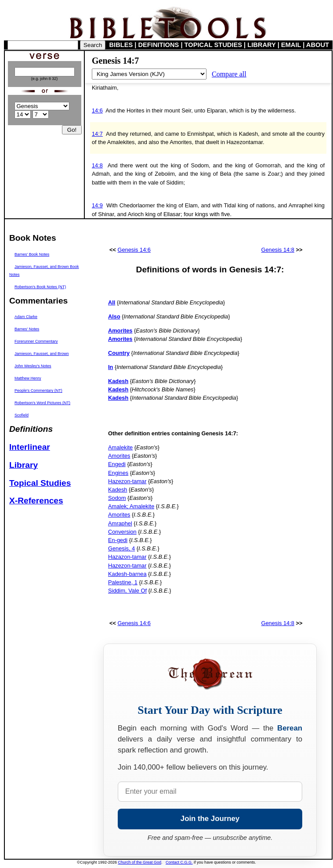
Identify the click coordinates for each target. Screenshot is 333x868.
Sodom (117, 498)
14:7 (97, 134)
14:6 (97, 110)
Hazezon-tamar (127, 481)
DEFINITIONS (159, 45)
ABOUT (318, 45)
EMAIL (291, 45)
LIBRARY (261, 45)
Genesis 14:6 (134, 250)
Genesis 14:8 (278, 250)
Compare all (229, 74)
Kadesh (118, 490)
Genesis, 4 (121, 548)
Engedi (117, 464)
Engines (118, 473)
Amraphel (120, 523)
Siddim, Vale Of (127, 591)
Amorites (119, 456)
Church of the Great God (140, 862)
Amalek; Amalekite (131, 506)
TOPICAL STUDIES (213, 45)
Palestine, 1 (123, 582)
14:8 (97, 165)
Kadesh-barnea (127, 574)
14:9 (97, 205)
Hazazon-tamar (127, 557)
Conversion (122, 532)
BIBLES (121, 45)
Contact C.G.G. (179, 862)
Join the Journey (210, 819)
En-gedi (118, 540)
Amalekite (120, 447)
